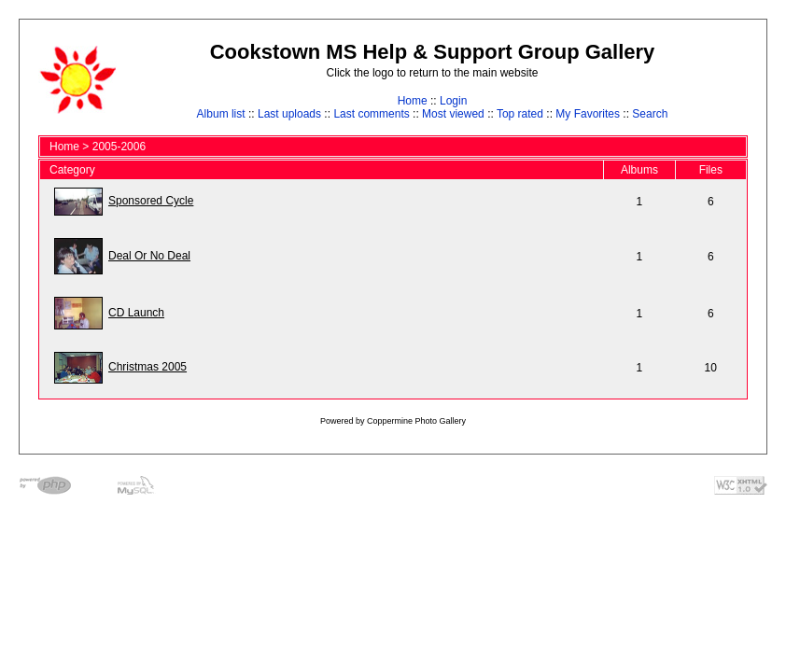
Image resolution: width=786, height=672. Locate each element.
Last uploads (289, 114)
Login (453, 101)
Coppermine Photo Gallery (416, 421)
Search (650, 114)
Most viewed (453, 114)
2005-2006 (119, 147)
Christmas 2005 (147, 367)
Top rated (520, 114)
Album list (221, 114)
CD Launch (136, 313)
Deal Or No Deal (149, 256)
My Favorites (588, 114)
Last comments (371, 114)
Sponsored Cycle (151, 201)
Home (413, 101)
